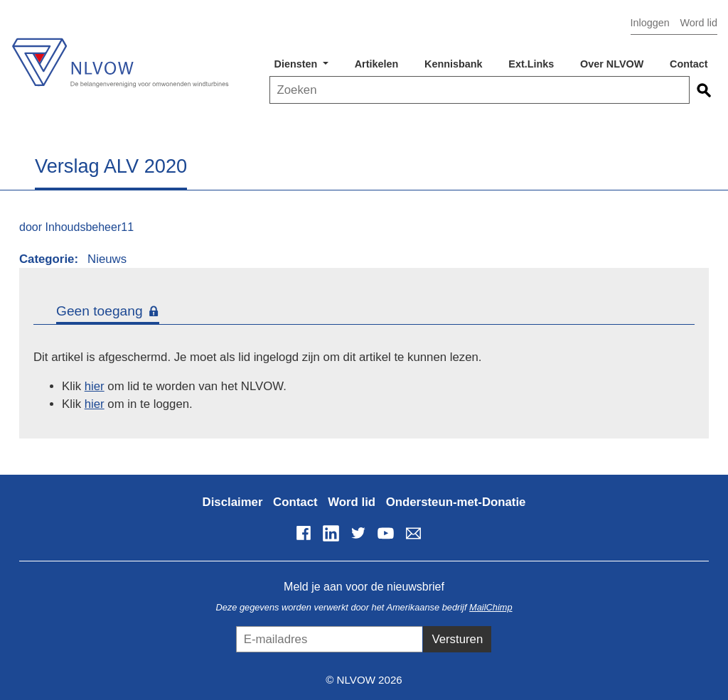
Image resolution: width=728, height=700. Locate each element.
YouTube (386, 533)
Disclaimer (233, 502)
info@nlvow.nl (413, 533)
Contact (689, 64)
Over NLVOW (612, 64)
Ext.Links (531, 64)
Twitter (358, 533)
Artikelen (377, 64)
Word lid (698, 23)
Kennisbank (454, 64)
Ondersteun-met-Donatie (456, 502)
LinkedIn (331, 533)
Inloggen (650, 23)
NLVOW (120, 55)
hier (95, 386)
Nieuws (107, 259)
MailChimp (491, 607)
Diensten (298, 64)
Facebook (304, 533)
